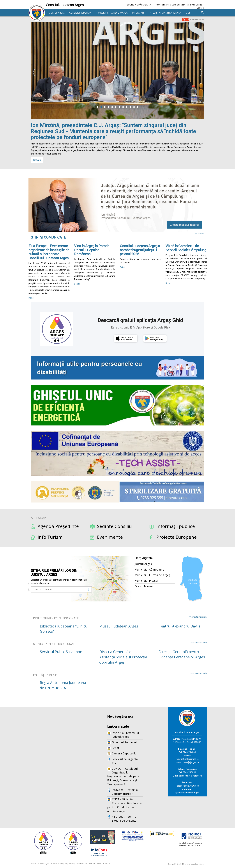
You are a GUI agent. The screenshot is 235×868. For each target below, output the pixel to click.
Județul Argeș (58, 13)
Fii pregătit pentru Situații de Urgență (124, 819)
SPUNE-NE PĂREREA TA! (139, 5)
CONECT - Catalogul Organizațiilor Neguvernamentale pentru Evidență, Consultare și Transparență (125, 776)
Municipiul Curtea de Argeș (152, 575)
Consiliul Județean (81, 13)
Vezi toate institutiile (198, 617)
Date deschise (178, 5)
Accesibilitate (162, 5)
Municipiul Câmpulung (149, 569)
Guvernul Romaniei (124, 742)
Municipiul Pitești (146, 581)
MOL (189, 13)
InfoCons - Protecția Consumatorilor (125, 792)
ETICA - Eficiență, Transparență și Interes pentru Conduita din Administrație (125, 805)
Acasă (33, 864)
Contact (201, 8)
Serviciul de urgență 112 (125, 761)
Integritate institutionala (166, 13)
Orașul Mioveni (144, 586)
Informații (139, 13)
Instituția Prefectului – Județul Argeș (126, 735)
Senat (116, 748)
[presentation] (34, 73)
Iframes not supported (58, 757)
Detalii (37, 160)
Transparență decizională (113, 13)
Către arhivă (199, 234)
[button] (97, 107)
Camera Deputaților (125, 753)
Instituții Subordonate (78, 864)
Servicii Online (195, 5)
